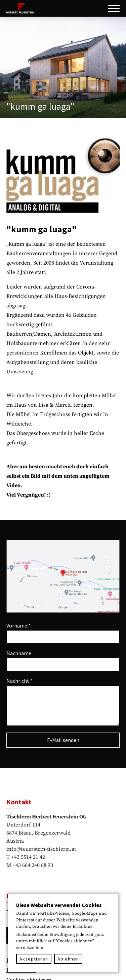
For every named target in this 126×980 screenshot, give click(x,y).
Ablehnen (68, 959)
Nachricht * (19, 681)
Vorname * (18, 626)
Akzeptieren (34, 959)
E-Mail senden (63, 740)
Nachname (19, 653)
